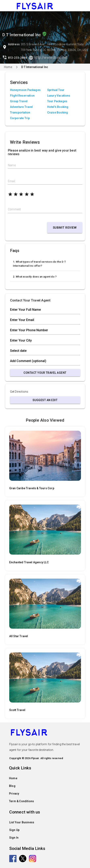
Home (8, 67)
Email (11, 181)
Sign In (14, 838)
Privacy (14, 794)
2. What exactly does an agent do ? (35, 277)
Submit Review (65, 228)
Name (12, 165)
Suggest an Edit (45, 400)
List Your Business (22, 822)
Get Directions (19, 392)
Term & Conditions (21, 801)
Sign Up (14, 830)
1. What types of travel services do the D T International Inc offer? (39, 264)
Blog (12, 786)
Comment (14, 209)
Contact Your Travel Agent (45, 373)
